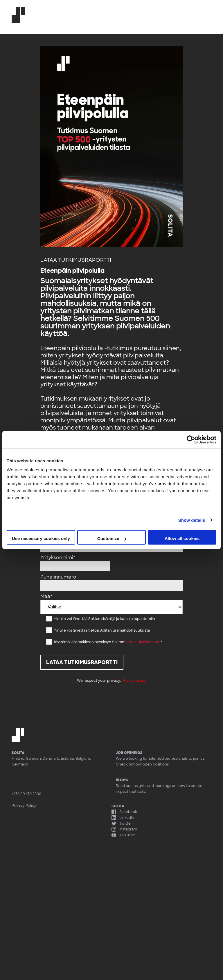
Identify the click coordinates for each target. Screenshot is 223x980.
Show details (192, 520)
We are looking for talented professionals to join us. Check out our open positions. (161, 761)
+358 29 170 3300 (26, 794)
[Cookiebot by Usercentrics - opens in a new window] (191, 439)
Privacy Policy (24, 806)
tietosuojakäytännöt (143, 642)
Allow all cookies (182, 538)
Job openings (129, 753)
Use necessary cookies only (41, 538)
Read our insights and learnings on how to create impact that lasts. (164, 786)
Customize (112, 538)
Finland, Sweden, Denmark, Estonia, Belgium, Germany (51, 761)
